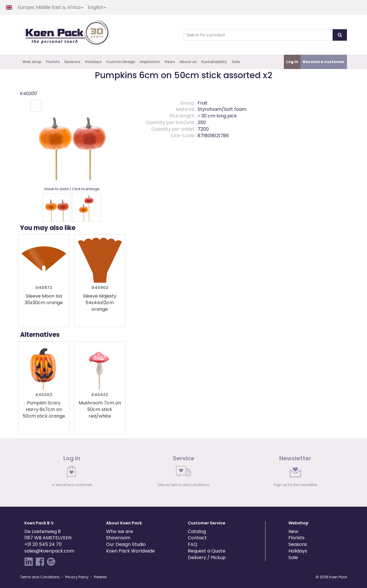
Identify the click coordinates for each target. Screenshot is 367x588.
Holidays (93, 62)
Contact (197, 538)
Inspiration (150, 62)
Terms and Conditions (40, 577)
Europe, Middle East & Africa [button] (51, 7)
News (170, 62)
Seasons (72, 62)
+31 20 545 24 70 (43, 544)
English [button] (97, 7)
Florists (53, 62)
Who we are (120, 531)
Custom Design (121, 62)
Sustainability (214, 62)
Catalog (197, 531)
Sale (236, 62)
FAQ (193, 544)
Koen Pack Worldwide (130, 551)
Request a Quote (207, 551)
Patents (100, 577)
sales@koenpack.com (49, 551)
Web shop (32, 62)
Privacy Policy (77, 577)
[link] (72, 473)
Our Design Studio (126, 544)
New (293, 531)
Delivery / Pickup (207, 557)
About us (188, 62)
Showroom (118, 538)
